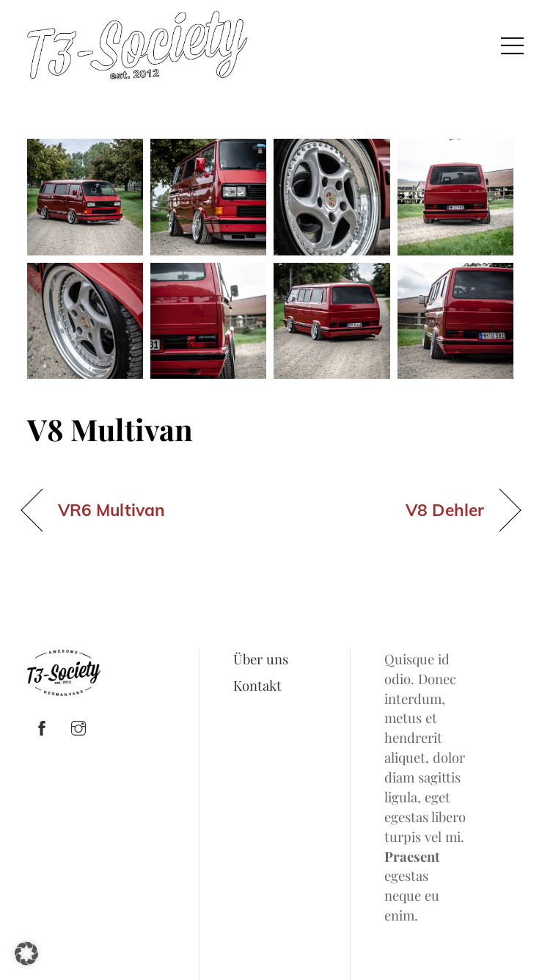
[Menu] (513, 45)
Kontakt (257, 685)
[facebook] (42, 725)
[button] (26, 954)
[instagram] (78, 725)
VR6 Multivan (111, 511)
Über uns (261, 659)
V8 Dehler (445, 511)
